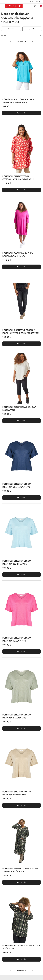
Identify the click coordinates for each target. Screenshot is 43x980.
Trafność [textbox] (4, 35)
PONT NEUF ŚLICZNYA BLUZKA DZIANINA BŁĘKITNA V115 (17, 562)
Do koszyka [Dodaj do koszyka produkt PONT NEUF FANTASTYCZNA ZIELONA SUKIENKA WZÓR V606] (21, 882)
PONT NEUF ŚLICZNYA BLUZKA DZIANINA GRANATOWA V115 (17, 486)
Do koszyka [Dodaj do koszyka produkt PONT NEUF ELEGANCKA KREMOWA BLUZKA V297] (21, 421)
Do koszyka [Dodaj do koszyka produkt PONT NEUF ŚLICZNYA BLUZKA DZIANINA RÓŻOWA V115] (21, 651)
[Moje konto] (35, 2)
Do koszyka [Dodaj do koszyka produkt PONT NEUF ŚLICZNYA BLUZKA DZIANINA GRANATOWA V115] (21, 498)
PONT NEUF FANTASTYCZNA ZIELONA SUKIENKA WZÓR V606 (20, 870)
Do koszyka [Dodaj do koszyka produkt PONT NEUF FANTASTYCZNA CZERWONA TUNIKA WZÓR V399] (21, 190)
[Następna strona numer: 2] (32, 41)
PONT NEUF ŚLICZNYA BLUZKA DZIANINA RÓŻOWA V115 (17, 639)
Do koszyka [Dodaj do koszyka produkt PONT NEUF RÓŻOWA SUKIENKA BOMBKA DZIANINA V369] (21, 267)
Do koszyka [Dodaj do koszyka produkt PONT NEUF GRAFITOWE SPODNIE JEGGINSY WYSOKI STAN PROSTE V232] (21, 344)
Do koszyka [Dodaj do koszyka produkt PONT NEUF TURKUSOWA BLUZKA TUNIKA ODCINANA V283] (21, 113)
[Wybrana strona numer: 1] (21, 41)
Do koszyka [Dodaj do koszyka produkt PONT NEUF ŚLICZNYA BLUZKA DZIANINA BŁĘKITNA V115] (21, 575)
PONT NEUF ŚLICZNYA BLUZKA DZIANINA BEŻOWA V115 (17, 793)
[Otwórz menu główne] (2, 6)
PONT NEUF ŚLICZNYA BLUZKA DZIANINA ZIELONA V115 (17, 716)
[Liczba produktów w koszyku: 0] (39, 6)
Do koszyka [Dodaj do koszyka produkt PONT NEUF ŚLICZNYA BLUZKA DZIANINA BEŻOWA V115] (21, 805)
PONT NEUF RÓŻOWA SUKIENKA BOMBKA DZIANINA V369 (18, 255)
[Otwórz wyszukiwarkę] (35, 6)
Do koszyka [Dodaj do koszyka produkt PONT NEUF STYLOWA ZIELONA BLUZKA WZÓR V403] (21, 959)
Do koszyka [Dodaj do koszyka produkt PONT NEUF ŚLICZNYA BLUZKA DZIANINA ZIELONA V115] (21, 728)
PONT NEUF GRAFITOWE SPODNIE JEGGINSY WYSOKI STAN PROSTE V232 (21, 332)
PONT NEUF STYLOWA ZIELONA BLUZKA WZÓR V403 (21, 947)
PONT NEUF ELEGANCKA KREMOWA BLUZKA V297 (19, 409)
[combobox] (21, 36)
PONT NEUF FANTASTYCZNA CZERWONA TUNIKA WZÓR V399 (18, 178)
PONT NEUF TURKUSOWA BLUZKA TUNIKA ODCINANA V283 (18, 101)
